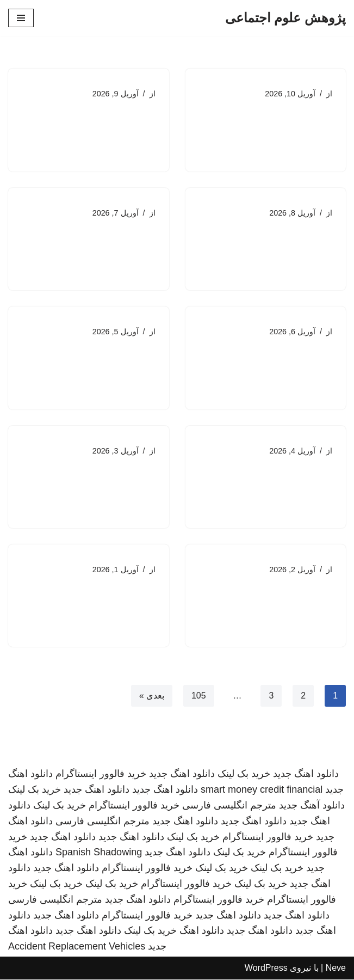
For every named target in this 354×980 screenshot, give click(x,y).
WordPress (266, 968)
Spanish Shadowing (99, 853)
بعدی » (151, 697)
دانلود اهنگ (202, 932)
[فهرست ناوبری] (21, 18)
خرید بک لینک (244, 775)
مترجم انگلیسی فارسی (229, 806)
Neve (336, 968)
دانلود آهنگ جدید (312, 806)
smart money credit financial (262, 791)
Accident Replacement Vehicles (77, 947)
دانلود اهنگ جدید (306, 775)
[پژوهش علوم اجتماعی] (285, 18)
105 (199, 697)
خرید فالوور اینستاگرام (101, 775)
